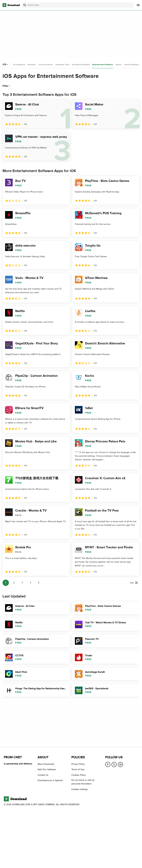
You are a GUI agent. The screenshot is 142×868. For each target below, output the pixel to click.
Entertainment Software (103, 65)
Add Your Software (47, 770)
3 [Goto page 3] (22, 583)
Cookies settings (80, 789)
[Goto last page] (134, 583)
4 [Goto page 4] (30, 583)
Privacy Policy (78, 764)
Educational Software (81, 65)
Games (119, 65)
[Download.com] (11, 5)
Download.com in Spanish (50, 780)
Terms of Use (78, 770)
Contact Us (43, 775)
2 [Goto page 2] (14, 583)
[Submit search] (25, 5)
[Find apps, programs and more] (78, 5)
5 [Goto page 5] (39, 583)
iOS (6, 64)
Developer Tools (62, 65)
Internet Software (131, 65)
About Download (46, 764)
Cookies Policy (79, 775)
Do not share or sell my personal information (83, 782)
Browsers (32, 65)
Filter (7, 86)
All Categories (19, 65)
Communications (46, 65)
